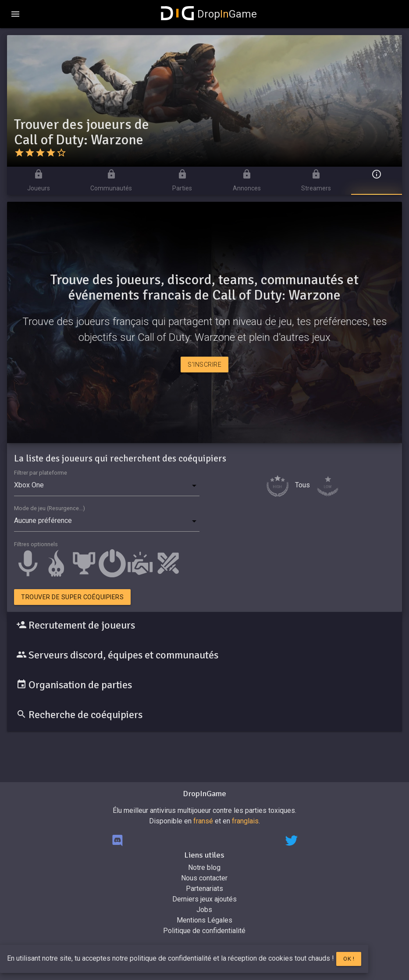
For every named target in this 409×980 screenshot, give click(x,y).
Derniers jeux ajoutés (204, 899)
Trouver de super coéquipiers (72, 597)
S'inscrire (204, 365)
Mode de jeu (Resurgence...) (50, 508)
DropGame (209, 14)
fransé (203, 821)
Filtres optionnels (36, 544)
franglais (245, 821)
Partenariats (204, 889)
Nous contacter (204, 878)
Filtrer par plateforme (41, 473)
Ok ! (349, 959)
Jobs (204, 910)
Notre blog (204, 867)
